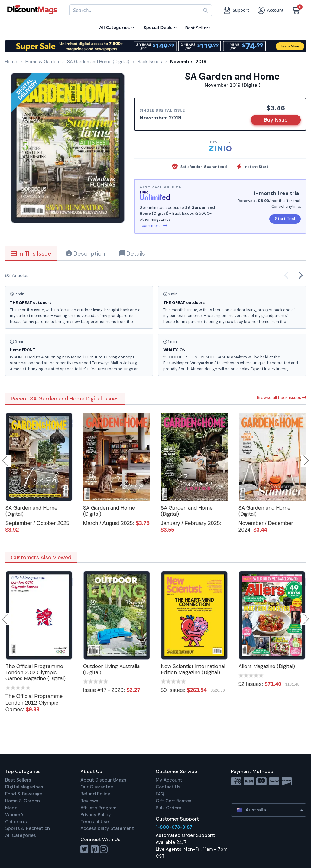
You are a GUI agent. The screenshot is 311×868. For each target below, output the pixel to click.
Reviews (89, 801)
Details (132, 253)
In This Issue (31, 253)
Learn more (153, 225)
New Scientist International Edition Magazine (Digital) (193, 669)
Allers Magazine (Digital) (267, 666)
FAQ (160, 794)
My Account (169, 780)
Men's (11, 808)
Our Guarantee (97, 787)
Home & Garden (23, 801)
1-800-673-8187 (174, 827)
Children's (16, 822)
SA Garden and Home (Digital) (31, 511)
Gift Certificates (173, 801)
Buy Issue (276, 120)
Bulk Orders (168, 808)
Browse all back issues (282, 397)
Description (85, 253)
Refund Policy (95, 794)
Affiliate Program (98, 808)
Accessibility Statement (107, 828)
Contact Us (168, 787)
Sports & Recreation (28, 828)
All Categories (21, 835)
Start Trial (285, 219)
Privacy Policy (96, 815)
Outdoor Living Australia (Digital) (111, 669)
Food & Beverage (24, 794)
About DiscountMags (103, 780)
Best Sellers (18, 780)
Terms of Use (95, 822)
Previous (5, 461)
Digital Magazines (24, 787)
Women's (15, 815)
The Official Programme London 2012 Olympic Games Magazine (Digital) (36, 672)
